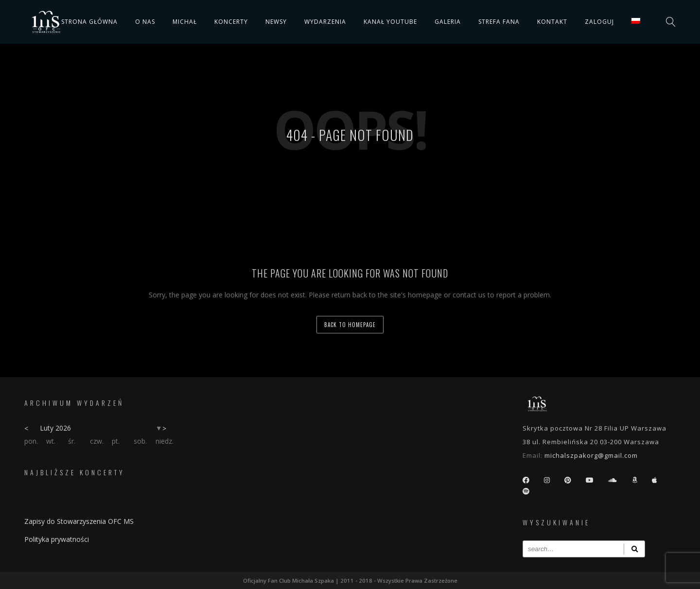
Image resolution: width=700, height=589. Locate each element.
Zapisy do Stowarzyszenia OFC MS (79, 521)
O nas (145, 22)
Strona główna (89, 22)
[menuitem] (636, 21)
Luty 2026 (55, 428)
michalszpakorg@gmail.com (591, 455)
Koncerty (231, 22)
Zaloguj (599, 22)
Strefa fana (499, 22)
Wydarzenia (325, 22)
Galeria (448, 22)
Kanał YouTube (390, 22)
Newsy (276, 22)
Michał (185, 22)
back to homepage (350, 325)
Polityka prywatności (57, 539)
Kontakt (552, 22)
